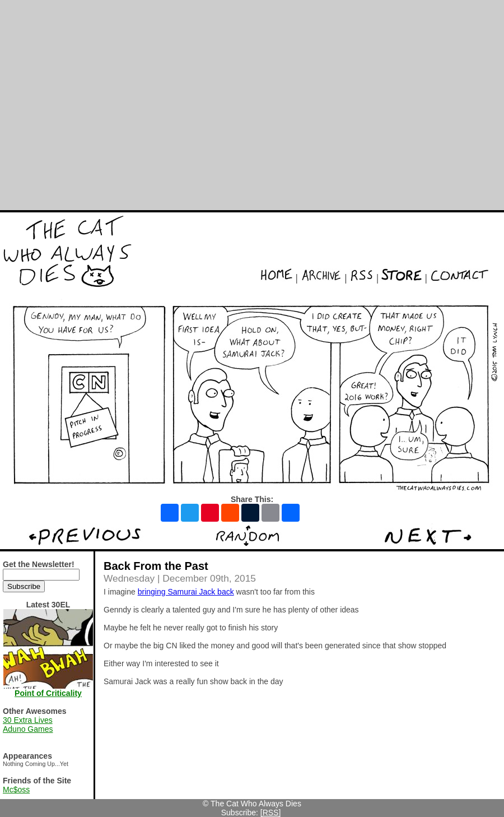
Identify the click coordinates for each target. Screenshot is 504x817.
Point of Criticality (48, 693)
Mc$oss (16, 790)
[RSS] (271, 813)
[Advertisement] (105, 105)
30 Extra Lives (28, 720)
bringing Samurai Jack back (186, 592)
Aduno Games (28, 729)
